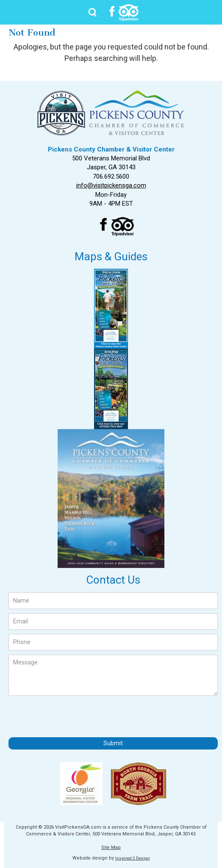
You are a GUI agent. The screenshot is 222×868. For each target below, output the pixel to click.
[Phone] (113, 642)
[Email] (113, 621)
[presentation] (73, 716)
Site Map (111, 847)
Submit (113, 743)
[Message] (113, 675)
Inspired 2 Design (133, 858)
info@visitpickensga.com (111, 185)
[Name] (113, 601)
